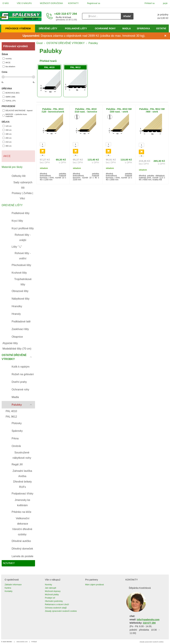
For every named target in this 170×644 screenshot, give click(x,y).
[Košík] (154, 16)
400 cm (7, 146)
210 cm (7, 142)
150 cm (7, 130)
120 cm (7, 126)
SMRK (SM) (9, 97)
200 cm (7, 138)
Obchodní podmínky (54, 601)
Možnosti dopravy (53, 591)
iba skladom (9, 66)
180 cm (7, 134)
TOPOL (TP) (9, 101)
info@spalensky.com (148, 620)
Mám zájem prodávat (94, 585)
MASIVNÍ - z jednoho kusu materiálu (15, 115)
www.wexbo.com (22, 642)
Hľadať (127, 16)
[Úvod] (21, 16)
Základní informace (13, 585)
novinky (7, 58)
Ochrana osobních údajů (56, 608)
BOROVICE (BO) (11, 93)
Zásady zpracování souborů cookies (61, 611)
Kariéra (8, 588)
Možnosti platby (52, 595)
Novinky (49, 585)
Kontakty (9, 591)
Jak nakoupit (51, 588)
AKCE (6, 62)
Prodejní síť (50, 598)
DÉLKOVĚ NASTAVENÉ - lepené (18, 110)
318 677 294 (149, 623)
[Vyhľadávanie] (101, 16)
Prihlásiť (34, 642)
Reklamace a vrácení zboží (57, 604)
